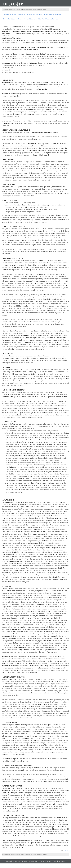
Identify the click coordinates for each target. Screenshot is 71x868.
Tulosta (65, 851)
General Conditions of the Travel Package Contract (41, 19)
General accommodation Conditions (30, 14)
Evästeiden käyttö (59, 861)
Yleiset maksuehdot (9, 14)
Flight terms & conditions (53, 14)
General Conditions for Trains (12, 19)
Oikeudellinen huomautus (14, 861)
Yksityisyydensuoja (45, 861)
